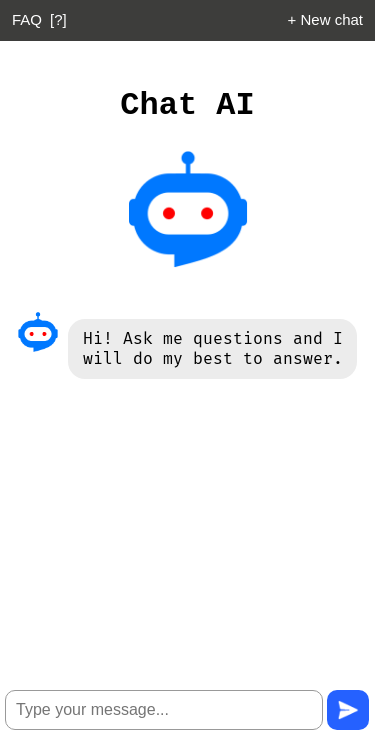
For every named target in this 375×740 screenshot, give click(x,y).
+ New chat (325, 19)
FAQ (27, 19)
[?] (58, 19)
